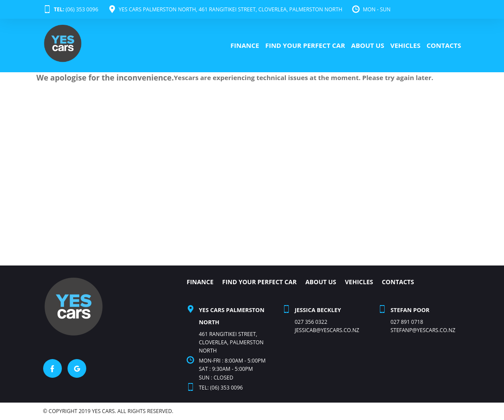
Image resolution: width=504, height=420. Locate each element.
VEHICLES (405, 45)
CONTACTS (444, 45)
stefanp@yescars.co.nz (423, 330)
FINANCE (245, 45)
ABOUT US (368, 45)
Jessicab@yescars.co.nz (327, 330)
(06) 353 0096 (71, 9)
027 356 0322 (311, 322)
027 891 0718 (407, 322)
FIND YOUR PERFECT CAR (305, 45)
